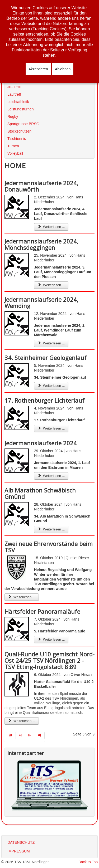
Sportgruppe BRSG (23, 124)
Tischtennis (17, 139)
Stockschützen (19, 131)
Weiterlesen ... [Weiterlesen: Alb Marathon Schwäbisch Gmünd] (51, 529)
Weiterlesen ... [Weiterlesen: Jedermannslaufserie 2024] (51, 476)
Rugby (13, 116)
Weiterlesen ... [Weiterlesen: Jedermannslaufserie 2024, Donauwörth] (51, 227)
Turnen (13, 146)
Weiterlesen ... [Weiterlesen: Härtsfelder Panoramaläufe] (51, 639)
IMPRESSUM (19, 851)
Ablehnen (63, 69)
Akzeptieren (38, 69)
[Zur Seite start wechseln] (11, 735)
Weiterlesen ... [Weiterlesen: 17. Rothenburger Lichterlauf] (51, 428)
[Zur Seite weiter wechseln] (30, 735)
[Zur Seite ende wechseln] (40, 735)
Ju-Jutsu (14, 87)
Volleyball (15, 153)
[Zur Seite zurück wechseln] (21, 735)
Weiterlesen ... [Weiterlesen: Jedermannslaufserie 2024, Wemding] (51, 343)
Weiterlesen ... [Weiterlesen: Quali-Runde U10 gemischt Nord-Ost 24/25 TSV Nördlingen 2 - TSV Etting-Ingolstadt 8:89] (22, 721)
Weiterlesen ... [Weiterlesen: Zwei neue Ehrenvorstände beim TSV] (22, 597)
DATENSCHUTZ (21, 842)
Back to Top (88, 862)
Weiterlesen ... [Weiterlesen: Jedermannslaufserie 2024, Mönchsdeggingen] (51, 285)
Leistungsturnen (21, 109)
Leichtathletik (18, 102)
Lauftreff (14, 94)
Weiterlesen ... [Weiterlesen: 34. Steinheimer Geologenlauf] (51, 386)
